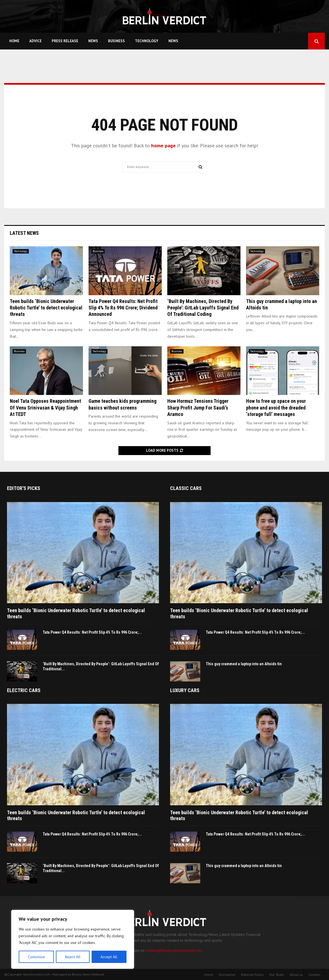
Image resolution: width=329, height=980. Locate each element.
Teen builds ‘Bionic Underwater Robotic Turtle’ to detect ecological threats (46, 308)
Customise (36, 957)
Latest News (24, 233)
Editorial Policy (252, 975)
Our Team (277, 975)
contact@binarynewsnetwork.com (174, 950)
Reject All (73, 957)
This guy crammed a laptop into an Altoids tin (244, 664)
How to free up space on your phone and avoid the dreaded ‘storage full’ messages (276, 408)
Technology (147, 41)
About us (296, 975)
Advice (35, 41)
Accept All (109, 957)
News (93, 41)
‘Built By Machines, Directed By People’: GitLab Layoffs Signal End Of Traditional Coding (203, 308)
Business (116, 41)
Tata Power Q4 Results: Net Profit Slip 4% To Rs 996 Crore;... (92, 632)
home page (163, 145)
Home (14, 41)
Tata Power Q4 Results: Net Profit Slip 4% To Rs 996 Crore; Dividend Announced (123, 308)
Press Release (65, 41)
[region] (73, 939)
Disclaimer (227, 975)
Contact (314, 975)
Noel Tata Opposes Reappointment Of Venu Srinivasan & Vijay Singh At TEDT (45, 408)
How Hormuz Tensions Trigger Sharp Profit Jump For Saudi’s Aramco (198, 408)
